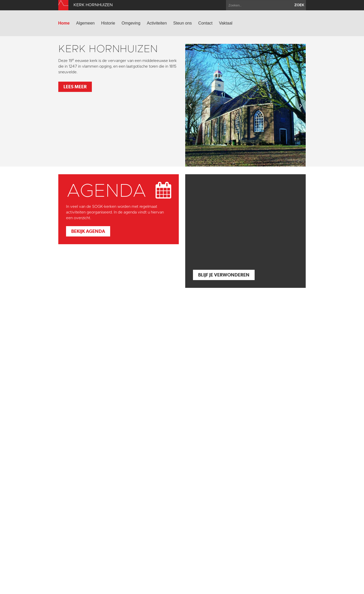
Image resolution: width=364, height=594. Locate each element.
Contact (205, 23)
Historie (108, 23)
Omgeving (131, 23)
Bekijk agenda (88, 231)
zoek (299, 5)
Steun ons (183, 23)
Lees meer (75, 87)
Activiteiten (157, 23)
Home (64, 23)
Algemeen (85, 23)
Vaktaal (226, 23)
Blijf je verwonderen (224, 275)
